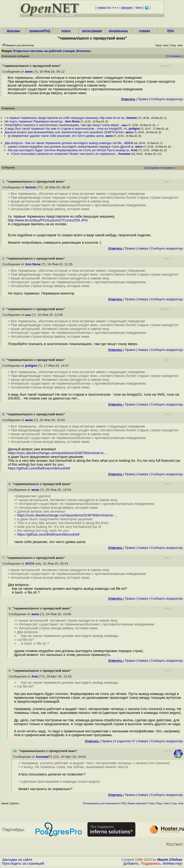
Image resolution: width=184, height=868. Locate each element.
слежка (144, 31)
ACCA (129, 143)
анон (29, 72)
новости (104, 8)
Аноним (124, 154)
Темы (151, 803)
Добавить (131, 863)
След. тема (177, 803)
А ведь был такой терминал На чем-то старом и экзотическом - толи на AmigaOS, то (66, 129)
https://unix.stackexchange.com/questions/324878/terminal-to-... (58, 453)
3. (4, 309)
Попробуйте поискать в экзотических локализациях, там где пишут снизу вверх (62, 125)
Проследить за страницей (23, 863)
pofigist (134, 129)
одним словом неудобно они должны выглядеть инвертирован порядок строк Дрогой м (71, 147)
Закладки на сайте (17, 860)
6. (10, 484)
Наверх (143, 248)
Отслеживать (174, 56)
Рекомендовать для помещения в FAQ (104, 803)
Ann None (72, 121)
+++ (115, 8)
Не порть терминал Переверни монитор (34, 121)
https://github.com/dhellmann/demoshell (39, 468)
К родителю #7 (125, 741)
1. (4, 182)
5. (4, 414)
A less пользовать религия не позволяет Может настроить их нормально (64, 154)
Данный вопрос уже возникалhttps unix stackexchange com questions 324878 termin (64, 132)
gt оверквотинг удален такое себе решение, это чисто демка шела (56, 136)
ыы (124, 125)
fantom (132, 118)
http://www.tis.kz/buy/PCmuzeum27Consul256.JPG (48, 220)
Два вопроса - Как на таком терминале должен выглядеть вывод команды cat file (63, 143)
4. (4, 360)
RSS (170, 31)
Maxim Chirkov (170, 860)
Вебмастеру (173, 863)
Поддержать (151, 863)
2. (4, 258)
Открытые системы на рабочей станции (44, 51)
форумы (14, 31)
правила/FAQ (40, 31)
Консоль (83, 51)
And (134, 150)
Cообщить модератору (167, 99)
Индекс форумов (137, 803)
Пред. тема (163, 803)
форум (127, 8)
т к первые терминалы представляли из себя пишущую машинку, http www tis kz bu (65, 118)
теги (138, 8)
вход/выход (118, 31)
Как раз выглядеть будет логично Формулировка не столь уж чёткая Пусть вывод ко (69, 150)
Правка (143, 99)
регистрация (92, 31)
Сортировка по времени (160, 168)
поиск (66, 31)
